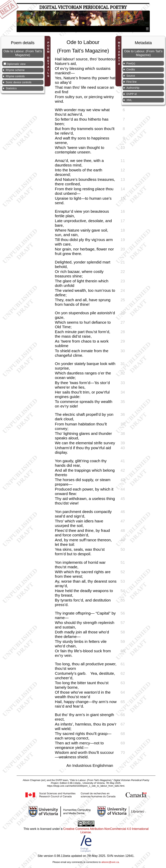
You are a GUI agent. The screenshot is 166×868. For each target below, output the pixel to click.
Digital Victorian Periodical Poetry (83, 7)
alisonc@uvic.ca (110, 862)
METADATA (119, 53)
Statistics (11, 88)
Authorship (133, 88)
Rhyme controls (15, 76)
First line (131, 82)
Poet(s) (131, 63)
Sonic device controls (19, 82)
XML (129, 100)
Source (131, 76)
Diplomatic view (16, 64)
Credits (131, 69)
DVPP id (131, 94)
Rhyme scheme (15, 70)
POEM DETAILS (48, 59)
